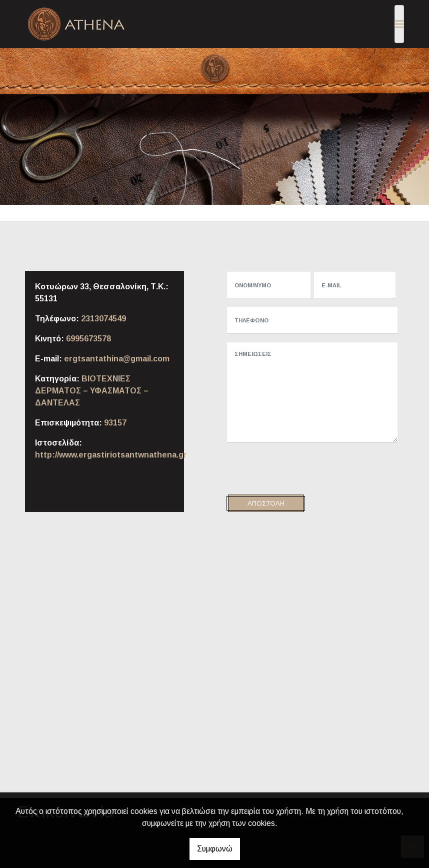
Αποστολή (266, 503)
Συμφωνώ (215, 849)
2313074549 (103, 319)
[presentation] (302, 470)
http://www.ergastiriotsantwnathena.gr (111, 455)
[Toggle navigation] (399, 24)
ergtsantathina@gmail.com (117, 359)
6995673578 (88, 339)
